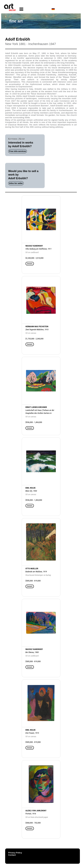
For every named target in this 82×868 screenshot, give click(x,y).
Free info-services (18, 151)
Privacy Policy (15, 853)
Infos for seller (16, 183)
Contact (12, 855)
